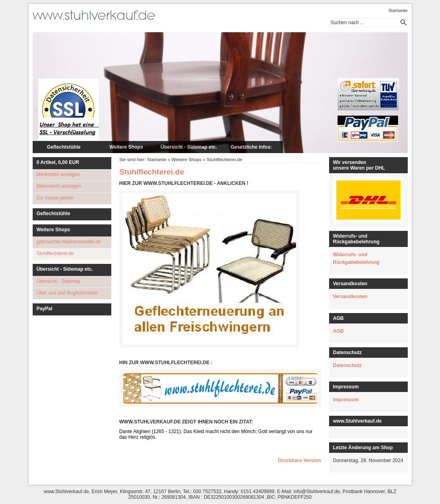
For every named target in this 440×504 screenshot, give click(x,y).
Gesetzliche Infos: (251, 147)
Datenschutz (347, 365)
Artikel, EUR (58, 162)
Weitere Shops (126, 147)
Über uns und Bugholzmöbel (67, 293)
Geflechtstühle (64, 147)
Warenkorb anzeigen (59, 186)
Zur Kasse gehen (55, 198)
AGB (339, 331)
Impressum (346, 400)
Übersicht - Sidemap (59, 281)
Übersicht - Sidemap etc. (189, 147)
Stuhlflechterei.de (55, 253)
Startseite (398, 10)
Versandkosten (350, 297)
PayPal (45, 309)
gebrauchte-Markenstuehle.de (69, 242)
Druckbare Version (299, 460)
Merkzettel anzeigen (58, 174)
